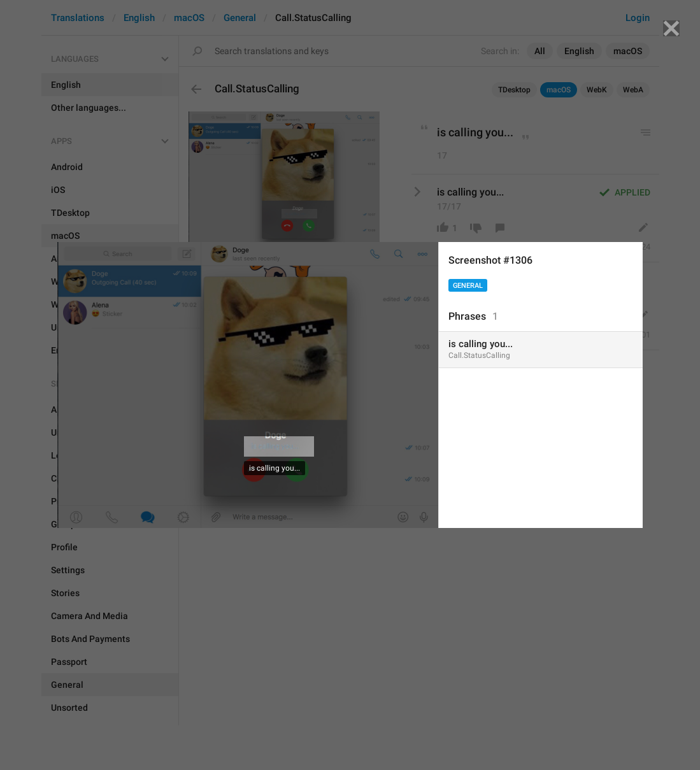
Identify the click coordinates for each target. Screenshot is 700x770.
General (468, 286)
